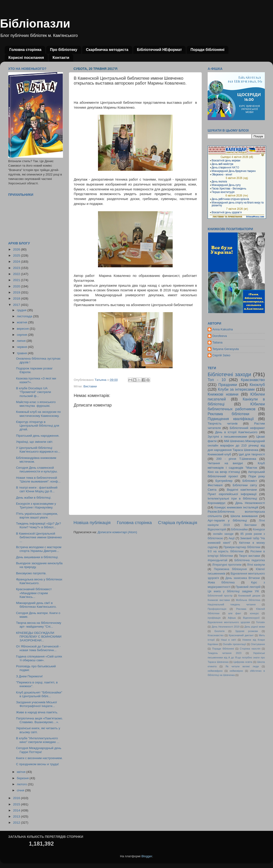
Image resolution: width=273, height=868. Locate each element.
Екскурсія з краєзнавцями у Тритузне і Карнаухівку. (36, 505)
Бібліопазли (35, 24)
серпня (22, 335)
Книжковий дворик (249, 596)
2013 (17, 816)
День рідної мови (255, 627)
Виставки (90, 386)
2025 (17, 255)
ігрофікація (214, 618)
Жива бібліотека (221, 582)
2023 (17, 268)
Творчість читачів (223, 423)
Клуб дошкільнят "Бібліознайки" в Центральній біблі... (39, 694)
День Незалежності (250, 503)
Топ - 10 (217, 380)
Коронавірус (217, 503)
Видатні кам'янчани (242, 490)
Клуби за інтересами (236, 389)
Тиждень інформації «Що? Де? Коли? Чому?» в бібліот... (39, 525)
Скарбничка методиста (107, 50)
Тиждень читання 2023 (225, 653)
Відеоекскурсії (251, 618)
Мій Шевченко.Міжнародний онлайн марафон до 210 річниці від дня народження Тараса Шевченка (236, 445)
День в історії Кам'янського (236, 432)
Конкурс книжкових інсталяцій (236, 507)
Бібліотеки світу (245, 485)
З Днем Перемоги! (29, 676)
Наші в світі (229, 640)
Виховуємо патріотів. (31, 573)
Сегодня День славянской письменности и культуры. (37, 470)
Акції (231, 538)
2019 (17, 292)
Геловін (261, 622)
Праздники (228, 385)
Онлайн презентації (234, 644)
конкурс (254, 613)
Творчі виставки (250, 556)
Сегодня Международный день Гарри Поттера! (39, 750)
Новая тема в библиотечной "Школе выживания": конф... (38, 480)
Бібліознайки (239, 529)
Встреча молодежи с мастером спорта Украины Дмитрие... (39, 549)
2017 (17, 305)
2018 (17, 298)
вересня (23, 329)
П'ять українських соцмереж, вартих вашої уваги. (37, 516)
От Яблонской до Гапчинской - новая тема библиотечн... (38, 648)
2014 (17, 810)
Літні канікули (256, 565)
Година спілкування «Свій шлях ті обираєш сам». (39, 658)
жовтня (22, 322)
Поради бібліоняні (207, 50)
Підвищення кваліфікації (231, 419)
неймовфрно (215, 671)
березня (23, 778)
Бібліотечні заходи (229, 374)
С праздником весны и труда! (38, 764)
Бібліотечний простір (220, 596)
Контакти (61, 58)
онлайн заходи (223, 534)
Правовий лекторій (248, 587)
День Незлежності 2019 (226, 627)
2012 (17, 823)
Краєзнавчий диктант (241, 635)
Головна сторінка (25, 50)
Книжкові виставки (219, 600)
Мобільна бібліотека (248, 600)
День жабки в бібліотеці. (34, 498)
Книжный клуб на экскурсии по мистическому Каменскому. (38, 414)
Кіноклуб (257, 385)
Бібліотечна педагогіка (250, 560)
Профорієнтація (217, 609)
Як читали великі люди (242, 666)
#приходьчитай (217, 560)
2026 (17, 249)
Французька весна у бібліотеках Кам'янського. (39, 581)
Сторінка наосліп (250, 649)
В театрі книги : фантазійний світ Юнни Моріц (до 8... (37, 489)
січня (21, 790)
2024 (17, 262)
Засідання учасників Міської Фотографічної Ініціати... (37, 704)
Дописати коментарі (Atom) (117, 532)
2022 (17, 274)
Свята (212, 490)
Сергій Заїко (221, 355)
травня (22, 353)
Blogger (147, 856)
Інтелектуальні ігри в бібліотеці (232, 498)
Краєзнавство (253, 380)
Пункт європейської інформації (232, 494)
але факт (235, 613)
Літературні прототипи (227, 565)
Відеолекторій (217, 529)
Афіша (232, 618)
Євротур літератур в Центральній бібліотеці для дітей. (38, 426)
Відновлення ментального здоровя (229, 622)
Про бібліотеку (64, 50)
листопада (25, 316)
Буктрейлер (224, 481)
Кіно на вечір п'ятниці (224, 472)
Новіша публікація (92, 523)
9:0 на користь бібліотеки (226, 551)
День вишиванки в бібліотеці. (37, 557)
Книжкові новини (223, 394)
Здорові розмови (247, 631)
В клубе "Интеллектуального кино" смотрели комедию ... (38, 740)
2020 (17, 286)
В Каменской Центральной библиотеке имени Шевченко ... (39, 537)
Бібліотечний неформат (247, 428)
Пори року (257, 476)
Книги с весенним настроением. (39, 758)
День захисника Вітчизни (243, 578)
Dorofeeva (220, 336)
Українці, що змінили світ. (35, 442)
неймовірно (236, 671)
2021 (17, 280)
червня (22, 347)
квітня (22, 772)
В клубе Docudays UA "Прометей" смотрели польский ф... (34, 392)
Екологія (220, 631)
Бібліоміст (250, 481)
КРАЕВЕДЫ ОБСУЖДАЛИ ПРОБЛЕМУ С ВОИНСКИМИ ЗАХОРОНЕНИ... (39, 637)
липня (22, 341)
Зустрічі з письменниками (227, 437)
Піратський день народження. (38, 436)
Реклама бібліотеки (228, 414)
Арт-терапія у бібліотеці (227, 520)
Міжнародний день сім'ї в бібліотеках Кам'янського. (36, 605)
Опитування (258, 644)
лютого (22, 784)
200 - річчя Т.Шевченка (236, 459)
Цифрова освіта (243, 662)
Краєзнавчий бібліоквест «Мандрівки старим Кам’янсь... (34, 593)
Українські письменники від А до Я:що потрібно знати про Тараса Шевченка (236, 657)
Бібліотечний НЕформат (159, 50)
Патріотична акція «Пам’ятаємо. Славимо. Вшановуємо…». (40, 720)
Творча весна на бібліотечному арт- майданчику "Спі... (39, 625)
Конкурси (259, 529)
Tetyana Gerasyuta (226, 349)
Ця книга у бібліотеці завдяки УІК (233, 591)
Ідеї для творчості (252, 454)
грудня (22, 310)
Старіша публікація (178, 523)
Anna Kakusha (223, 329)
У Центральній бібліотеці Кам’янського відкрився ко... (38, 450)
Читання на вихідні (225, 463)
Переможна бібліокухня (230, 569)
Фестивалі (215, 485)
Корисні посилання (26, 58)
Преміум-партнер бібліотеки (242, 547)
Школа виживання (244, 516)
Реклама (241, 609)
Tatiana (217, 342)
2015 (17, 804)
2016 (17, 798)
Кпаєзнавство (216, 635)
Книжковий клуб (219, 454)
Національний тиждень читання (232, 604)
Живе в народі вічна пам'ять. (37, 712)
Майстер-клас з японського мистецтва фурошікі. (36, 404)
